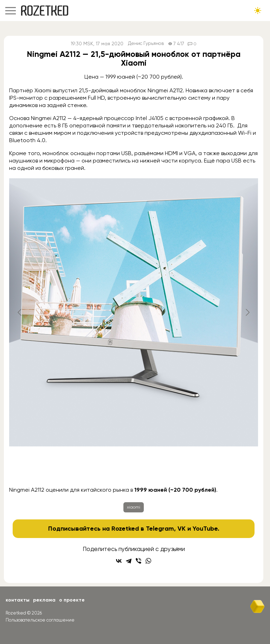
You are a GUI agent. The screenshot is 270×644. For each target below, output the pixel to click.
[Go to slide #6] (225, 468)
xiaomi (134, 507)
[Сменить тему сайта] (258, 11)
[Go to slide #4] (152, 468)
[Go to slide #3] (115, 468)
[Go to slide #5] (188, 468)
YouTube (205, 529)
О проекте (72, 600)
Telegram (160, 529)
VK (182, 529)
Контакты (18, 600)
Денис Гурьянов (146, 44)
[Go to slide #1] (42, 468)
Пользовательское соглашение (40, 620)
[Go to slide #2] (79, 468)
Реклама (44, 600)
